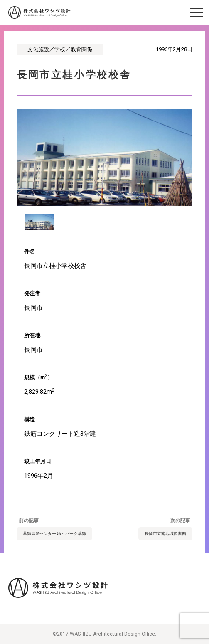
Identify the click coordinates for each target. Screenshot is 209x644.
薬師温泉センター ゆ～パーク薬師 (54, 534)
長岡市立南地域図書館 (165, 534)
